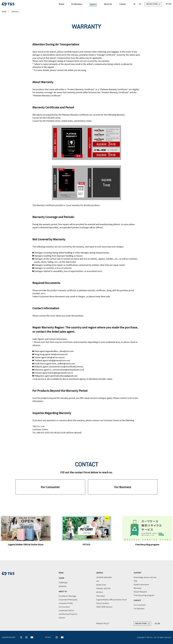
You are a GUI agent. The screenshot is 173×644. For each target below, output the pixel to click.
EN (170, 4)
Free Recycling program (144, 595)
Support (93, 4)
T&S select (101, 596)
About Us (108, 4)
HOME (4, 11)
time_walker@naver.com (63, 363)
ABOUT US (63, 592)
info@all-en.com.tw (56, 357)
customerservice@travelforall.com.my (66, 366)
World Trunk (101, 585)
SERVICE (100, 573)
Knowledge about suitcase (145, 577)
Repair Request (140, 592)
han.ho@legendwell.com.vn (61, 373)
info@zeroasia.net (59, 354)
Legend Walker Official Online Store (111, 600)
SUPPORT (137, 573)
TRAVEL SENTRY (103, 588)
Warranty (138, 588)
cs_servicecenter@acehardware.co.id (67, 370)
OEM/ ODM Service (104, 607)
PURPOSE (63, 583)
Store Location (103, 603)
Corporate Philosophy (68, 600)
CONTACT (137, 600)
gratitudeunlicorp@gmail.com (64, 376)
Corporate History (66, 610)
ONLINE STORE (152, 4)
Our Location (64, 607)
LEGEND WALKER (104, 577)
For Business (77, 4)
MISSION (63, 586)
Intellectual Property (68, 614)
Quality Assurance (141, 584)
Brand (61, 4)
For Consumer (50, 487)
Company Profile (66, 603)
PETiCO (99, 592)
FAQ (135, 581)
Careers (123, 4)
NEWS (61, 573)
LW (97, 581)
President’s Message (68, 596)
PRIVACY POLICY (103, 624)
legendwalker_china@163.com (60, 351)
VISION (61, 578)
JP (167, 4)
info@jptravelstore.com (59, 360)
